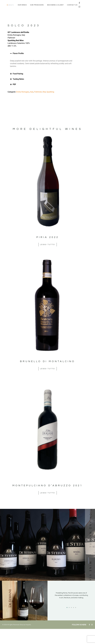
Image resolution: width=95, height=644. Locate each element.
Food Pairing (18, 74)
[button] (44, 53)
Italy (32, 92)
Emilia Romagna (23, 92)
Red (44, 92)
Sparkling (50, 92)
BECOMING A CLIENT (55, 5)
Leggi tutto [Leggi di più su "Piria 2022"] (48, 245)
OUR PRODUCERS (37, 5)
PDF (14, 84)
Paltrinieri (38, 92)
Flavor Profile (18, 53)
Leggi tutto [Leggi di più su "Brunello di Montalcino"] (48, 369)
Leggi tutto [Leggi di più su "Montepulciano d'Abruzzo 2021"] (48, 493)
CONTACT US (72, 5)
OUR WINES (22, 5)
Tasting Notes (18, 79)
